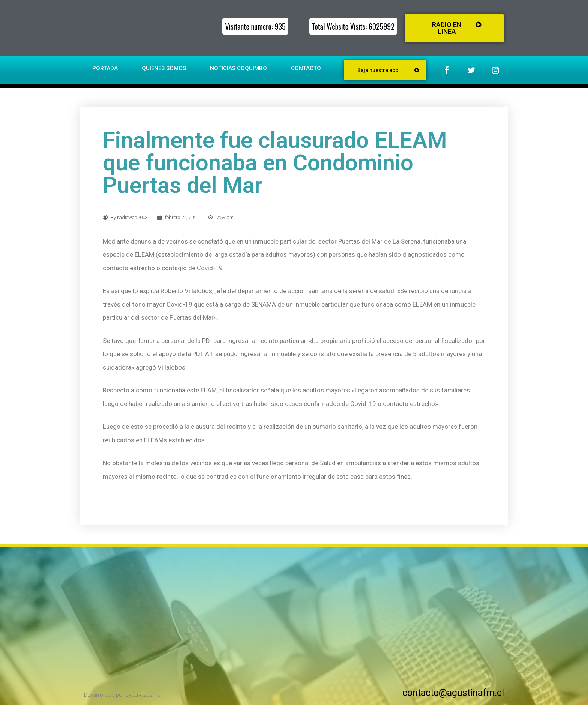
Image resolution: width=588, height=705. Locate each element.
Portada (105, 68)
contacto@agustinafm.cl (453, 693)
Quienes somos (164, 68)
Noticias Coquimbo (238, 68)
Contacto (306, 68)
